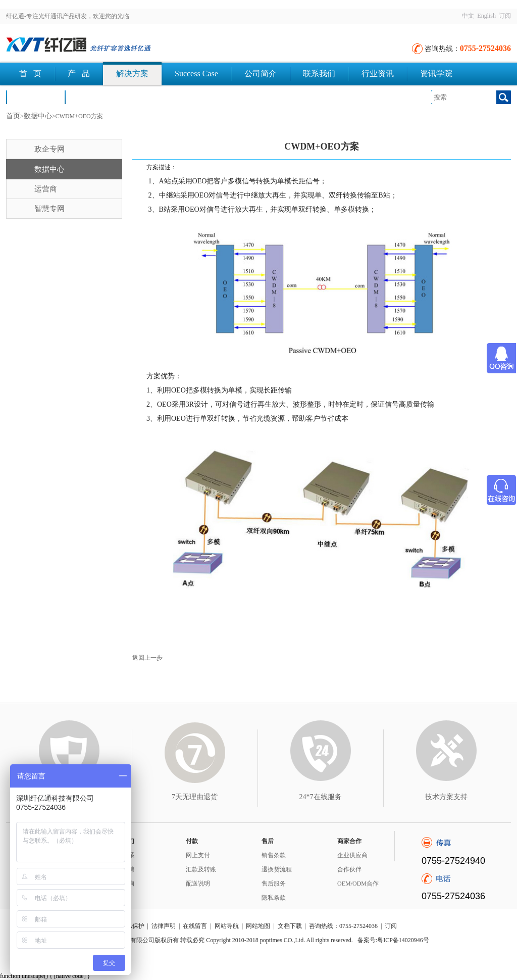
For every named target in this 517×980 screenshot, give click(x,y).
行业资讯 (378, 73)
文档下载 (94, 97)
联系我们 (319, 73)
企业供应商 (352, 855)
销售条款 (274, 855)
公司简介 (261, 73)
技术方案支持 (446, 797)
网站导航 (227, 926)
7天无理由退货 (195, 797)
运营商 (46, 189)
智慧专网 (49, 209)
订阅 (505, 16)
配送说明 (198, 884)
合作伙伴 (349, 869)
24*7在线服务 (321, 797)
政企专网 (49, 149)
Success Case (196, 73)
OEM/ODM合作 (358, 884)
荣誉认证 (35, 97)
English (486, 16)
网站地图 (258, 926)
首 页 (30, 73)
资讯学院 (436, 73)
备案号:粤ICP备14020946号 (393, 940)
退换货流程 (277, 869)
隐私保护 (132, 926)
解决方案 (132, 73)
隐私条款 (274, 898)
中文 (468, 16)
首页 (13, 116)
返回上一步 (147, 658)
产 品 (79, 73)
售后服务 (274, 884)
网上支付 (198, 855)
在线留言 (195, 926)
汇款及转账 (201, 869)
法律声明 (164, 926)
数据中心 (38, 116)
